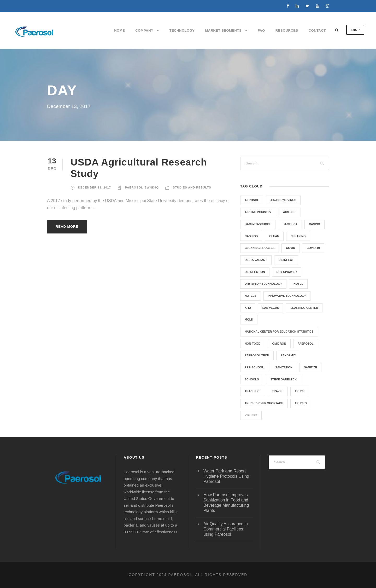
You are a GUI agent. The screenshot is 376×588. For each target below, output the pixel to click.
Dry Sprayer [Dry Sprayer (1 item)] (287, 272)
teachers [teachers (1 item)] (253, 391)
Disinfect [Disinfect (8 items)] (286, 260)
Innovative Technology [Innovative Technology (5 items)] (287, 296)
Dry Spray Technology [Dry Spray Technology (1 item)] (263, 284)
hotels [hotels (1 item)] (251, 296)
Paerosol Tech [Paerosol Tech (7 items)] (257, 355)
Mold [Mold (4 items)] (249, 319)
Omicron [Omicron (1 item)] (279, 344)
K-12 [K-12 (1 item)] (248, 308)
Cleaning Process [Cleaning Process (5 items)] (260, 248)
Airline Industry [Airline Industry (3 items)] (258, 212)
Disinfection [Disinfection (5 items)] (255, 272)
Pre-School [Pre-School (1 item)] (254, 367)
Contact (317, 30)
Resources (287, 30)
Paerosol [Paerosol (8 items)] (306, 344)
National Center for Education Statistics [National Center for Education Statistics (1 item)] (279, 332)
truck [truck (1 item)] (300, 391)
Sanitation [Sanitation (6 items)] (284, 367)
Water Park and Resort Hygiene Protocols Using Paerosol (226, 476)
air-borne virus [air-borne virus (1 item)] (283, 200)
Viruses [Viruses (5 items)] (251, 415)
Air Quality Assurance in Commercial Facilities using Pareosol (226, 529)
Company (144, 30)
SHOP (355, 30)
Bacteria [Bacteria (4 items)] (290, 224)
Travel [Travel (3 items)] (278, 391)
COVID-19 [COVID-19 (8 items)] (313, 248)
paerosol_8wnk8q (142, 187)
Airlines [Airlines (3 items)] (290, 212)
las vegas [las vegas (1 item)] (271, 308)
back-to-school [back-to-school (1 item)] (258, 224)
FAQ (261, 30)
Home (119, 30)
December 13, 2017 (95, 187)
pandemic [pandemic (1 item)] (288, 355)
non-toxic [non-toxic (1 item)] (253, 344)
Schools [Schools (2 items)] (252, 379)
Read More (67, 227)
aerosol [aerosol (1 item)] (252, 200)
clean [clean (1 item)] (274, 236)
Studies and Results (192, 187)
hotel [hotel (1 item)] (298, 284)
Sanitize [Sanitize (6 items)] (310, 367)
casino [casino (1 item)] (315, 224)
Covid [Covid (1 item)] (290, 248)
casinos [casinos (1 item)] (251, 236)
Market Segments (223, 30)
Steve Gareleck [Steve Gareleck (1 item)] (283, 379)
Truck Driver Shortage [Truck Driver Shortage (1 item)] (264, 403)
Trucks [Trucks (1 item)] (301, 403)
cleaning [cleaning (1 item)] (298, 236)
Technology (182, 30)
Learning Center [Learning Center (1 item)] (304, 308)
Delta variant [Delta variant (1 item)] (256, 260)
